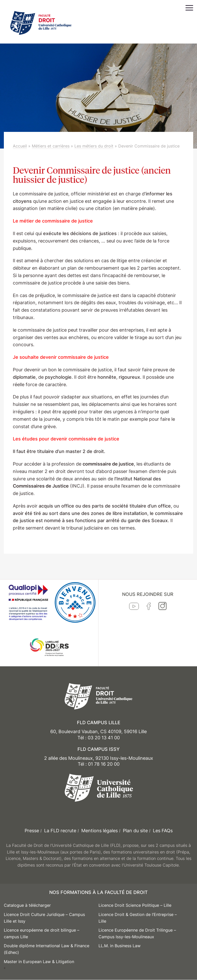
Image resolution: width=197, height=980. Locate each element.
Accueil (20, 146)
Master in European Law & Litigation (39, 962)
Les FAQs (163, 831)
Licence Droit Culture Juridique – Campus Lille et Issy (44, 918)
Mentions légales (100, 831)
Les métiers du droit (94, 146)
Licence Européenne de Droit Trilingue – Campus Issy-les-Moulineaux (137, 933)
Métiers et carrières (51, 146)
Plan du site (135, 831)
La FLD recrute (60, 831)
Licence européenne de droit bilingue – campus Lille (42, 933)
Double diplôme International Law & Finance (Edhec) (47, 949)
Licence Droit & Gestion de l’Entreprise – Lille (138, 918)
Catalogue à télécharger (27, 905)
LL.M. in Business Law (120, 946)
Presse (32, 831)
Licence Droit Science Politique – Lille (135, 905)
